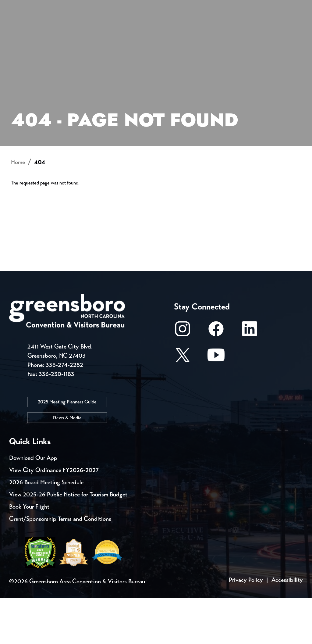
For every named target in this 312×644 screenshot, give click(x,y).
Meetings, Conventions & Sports (232, 29)
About (21, 26)
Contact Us (109, 6)
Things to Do (161, 29)
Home (18, 208)
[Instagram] (183, 378)
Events (21, 6)
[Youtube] (216, 404)
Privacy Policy (246, 626)
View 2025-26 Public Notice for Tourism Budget (68, 540)
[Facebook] (216, 378)
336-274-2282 (64, 411)
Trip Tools (61, 6)
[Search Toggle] (295, 26)
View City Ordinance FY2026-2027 (54, 516)
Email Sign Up (161, 6)
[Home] (120, 29)
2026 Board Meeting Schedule (46, 528)
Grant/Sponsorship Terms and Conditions (60, 565)
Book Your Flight (29, 552)
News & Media (67, 463)
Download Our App (33, 504)
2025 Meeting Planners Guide (67, 447)
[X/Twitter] (183, 404)
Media (204, 6)
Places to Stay (61, 29)
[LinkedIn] (250, 378)
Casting (239, 6)
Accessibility (287, 626)
